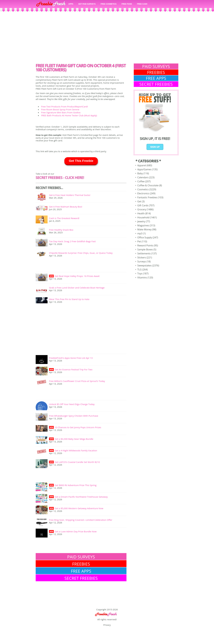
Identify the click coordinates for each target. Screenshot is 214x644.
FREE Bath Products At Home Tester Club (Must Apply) (69, 115)
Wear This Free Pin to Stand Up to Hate (69, 299)
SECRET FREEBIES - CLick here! (60, 177)
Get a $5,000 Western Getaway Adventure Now (79, 508)
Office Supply (145, 237)
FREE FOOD (127, 4)
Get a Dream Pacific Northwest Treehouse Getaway (81, 497)
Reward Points (145, 245)
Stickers (142, 257)
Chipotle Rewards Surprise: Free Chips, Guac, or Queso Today (81, 253)
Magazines (143, 225)
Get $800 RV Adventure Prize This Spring (76, 485)
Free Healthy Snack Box (61, 230)
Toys (140, 273)
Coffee (141, 181)
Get (139, 201)
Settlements (144, 253)
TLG (139, 269)
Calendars (143, 177)
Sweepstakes (144, 265)
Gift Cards (143, 205)
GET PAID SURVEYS (87, 4)
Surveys (142, 261)
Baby (140, 173)
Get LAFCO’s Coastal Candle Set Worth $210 (77, 462)
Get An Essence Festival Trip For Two (74, 369)
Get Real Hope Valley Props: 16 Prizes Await (77, 276)
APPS (71, 4)
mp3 (140, 233)
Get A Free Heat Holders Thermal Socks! (70, 195)
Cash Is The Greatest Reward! (64, 218)
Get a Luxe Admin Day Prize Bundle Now (76, 531)
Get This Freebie (81, 161)
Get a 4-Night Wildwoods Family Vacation (76, 450)
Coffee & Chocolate (148, 185)
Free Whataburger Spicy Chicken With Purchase (74, 416)
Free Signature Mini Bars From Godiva (61, 112)
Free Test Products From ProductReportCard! (64, 106)
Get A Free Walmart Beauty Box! (66, 207)
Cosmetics (143, 189)
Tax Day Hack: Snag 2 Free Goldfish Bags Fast (72, 241)
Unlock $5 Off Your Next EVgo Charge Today (72, 404)
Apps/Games (144, 169)
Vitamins (142, 278)
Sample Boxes (145, 249)
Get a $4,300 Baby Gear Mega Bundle (74, 439)
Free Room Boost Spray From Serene (60, 109)
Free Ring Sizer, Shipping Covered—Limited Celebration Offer (81, 520)
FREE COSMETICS (109, 4)
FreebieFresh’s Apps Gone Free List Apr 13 (71, 358)
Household (143, 217)
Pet (139, 241)
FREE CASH (142, 4)
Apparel (142, 165)
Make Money (144, 229)
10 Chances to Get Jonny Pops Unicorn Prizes (78, 427)
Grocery (142, 209)
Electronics (143, 193)
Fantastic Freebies (147, 197)
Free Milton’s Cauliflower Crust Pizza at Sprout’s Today (77, 381)
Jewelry (141, 221)
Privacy (107, 625)
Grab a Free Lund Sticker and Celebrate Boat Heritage (77, 288)
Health (141, 213)
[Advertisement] (107, 38)
